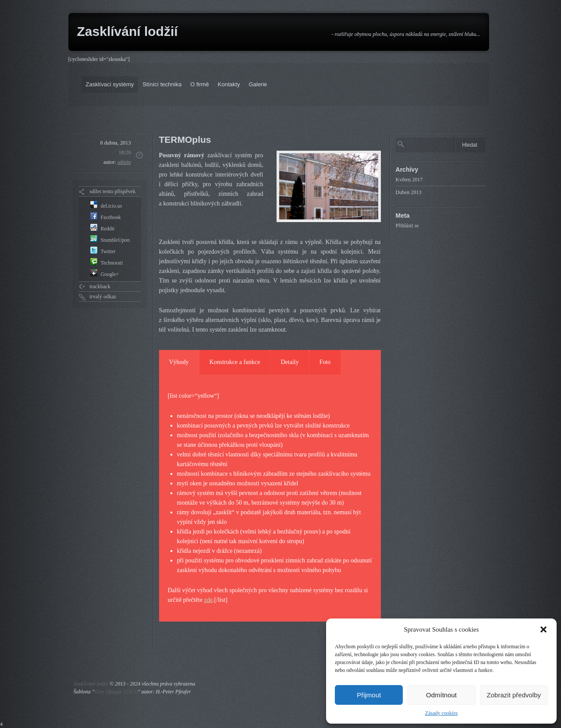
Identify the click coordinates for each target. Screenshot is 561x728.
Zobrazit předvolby (514, 695)
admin (124, 162)
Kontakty (229, 84)
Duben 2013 (409, 192)
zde (208, 600)
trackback (100, 286)
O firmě (200, 84)
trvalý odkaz (103, 297)
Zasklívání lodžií (128, 31)
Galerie (258, 84)
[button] (543, 629)
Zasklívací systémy (110, 84)
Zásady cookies (441, 713)
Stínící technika (162, 84)
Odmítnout (441, 695)
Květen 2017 (409, 180)
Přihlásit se (407, 226)
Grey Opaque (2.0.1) (116, 692)
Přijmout (369, 695)
